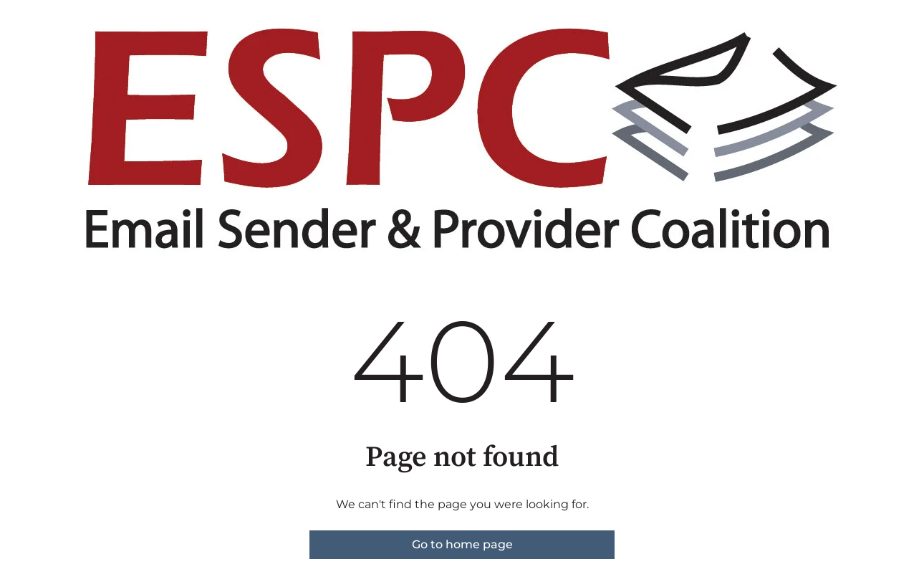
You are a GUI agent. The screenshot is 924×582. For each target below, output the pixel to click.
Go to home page (462, 544)
